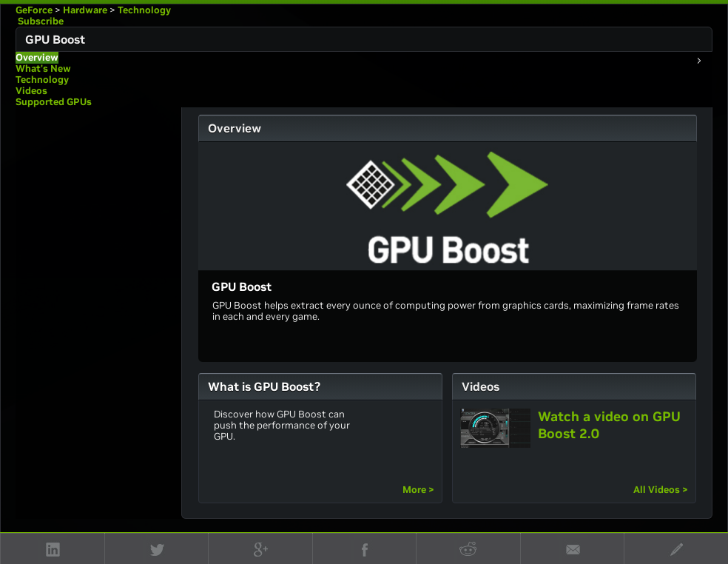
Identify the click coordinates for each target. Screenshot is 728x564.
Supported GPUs (54, 102)
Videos (31, 91)
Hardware (85, 10)
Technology (144, 10)
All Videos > (661, 490)
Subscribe (40, 21)
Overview (37, 57)
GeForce (34, 10)
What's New (43, 68)
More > (418, 490)
